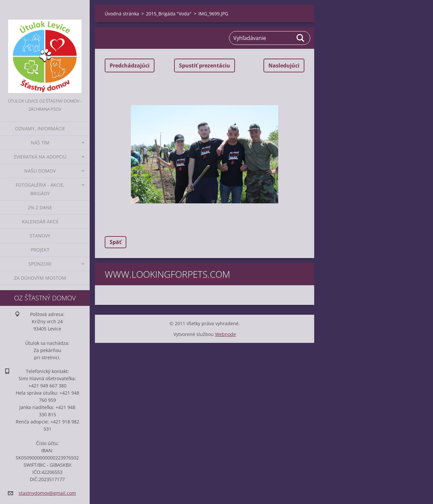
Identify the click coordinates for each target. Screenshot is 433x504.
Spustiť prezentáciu (205, 65)
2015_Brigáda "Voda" (169, 14)
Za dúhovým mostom (40, 278)
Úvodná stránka (122, 14)
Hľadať (301, 38)
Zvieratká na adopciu (40, 157)
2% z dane (40, 207)
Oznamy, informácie (40, 129)
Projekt (40, 250)
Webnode (226, 334)
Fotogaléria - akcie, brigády (40, 189)
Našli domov (40, 171)
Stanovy (40, 236)
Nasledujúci (284, 65)
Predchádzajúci (130, 65)
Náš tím (40, 143)
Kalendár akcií (40, 222)
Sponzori (40, 264)
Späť (116, 242)
